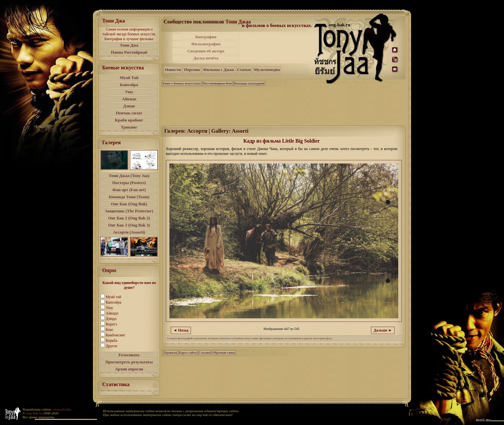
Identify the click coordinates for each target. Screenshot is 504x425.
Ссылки (205, 353)
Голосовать (129, 355)
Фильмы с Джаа (218, 70)
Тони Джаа (238, 22)
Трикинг (129, 127)
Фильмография (206, 44)
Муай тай (113, 297)
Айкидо (129, 99)
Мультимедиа (267, 70)
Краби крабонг (129, 120)
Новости (173, 70)
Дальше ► (383, 330)
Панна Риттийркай (129, 52)
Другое (112, 346)
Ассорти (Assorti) (129, 232)
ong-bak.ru (34, 413)
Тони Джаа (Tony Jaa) (129, 176)
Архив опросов (129, 369)
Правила (170, 353)
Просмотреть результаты (129, 362)
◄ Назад (181, 330)
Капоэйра (129, 85)
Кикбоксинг (116, 335)
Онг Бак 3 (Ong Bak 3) (129, 225)
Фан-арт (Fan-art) (129, 190)
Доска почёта (206, 58)
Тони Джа (129, 45)
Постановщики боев (217, 83)
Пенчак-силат (129, 113)
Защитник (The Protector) (129, 211)
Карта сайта (188, 353)
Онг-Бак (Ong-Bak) (129, 204)
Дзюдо (129, 106)
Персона (192, 70)
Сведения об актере (206, 51)
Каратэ (111, 324)
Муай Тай (129, 78)
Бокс (110, 330)
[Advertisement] (277, 48)
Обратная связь (224, 353)
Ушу (129, 92)
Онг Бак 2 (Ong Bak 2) (129, 218)
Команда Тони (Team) (129, 197)
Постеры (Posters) (129, 183)
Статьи (244, 70)
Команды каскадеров (249, 83)
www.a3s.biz (62, 409)
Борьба (112, 341)
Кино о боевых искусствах (182, 83)
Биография (206, 37)
